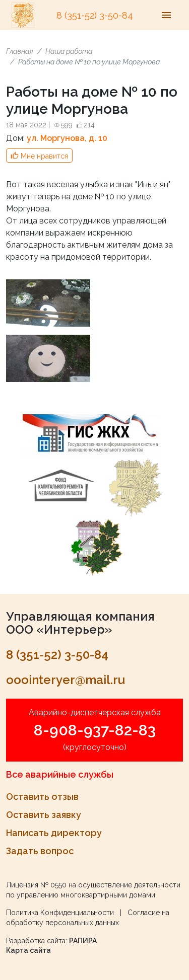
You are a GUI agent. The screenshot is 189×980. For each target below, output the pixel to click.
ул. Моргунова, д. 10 (67, 138)
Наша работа (69, 51)
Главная (20, 51)
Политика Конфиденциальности (60, 913)
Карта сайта (28, 950)
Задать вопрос (40, 851)
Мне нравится (44, 156)
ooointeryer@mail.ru (66, 680)
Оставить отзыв (42, 797)
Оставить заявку (44, 815)
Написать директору (54, 833)
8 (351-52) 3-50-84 (95, 15)
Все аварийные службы (60, 774)
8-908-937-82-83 (95, 730)
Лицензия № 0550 (36, 885)
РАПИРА (83, 941)
